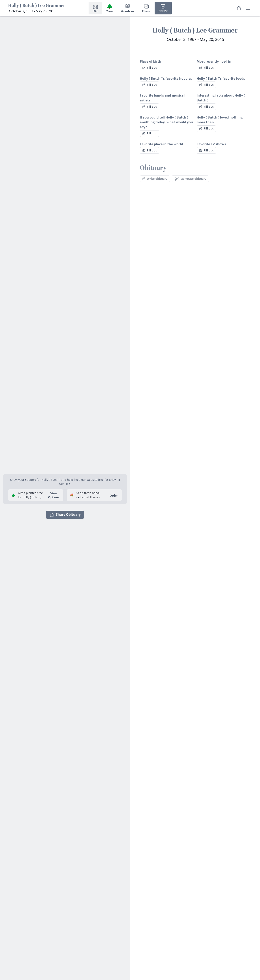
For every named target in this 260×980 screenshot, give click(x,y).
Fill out (149, 68)
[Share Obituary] (239, 8)
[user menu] (248, 8)
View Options (54, 495)
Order (114, 495)
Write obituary (155, 179)
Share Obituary (65, 515)
